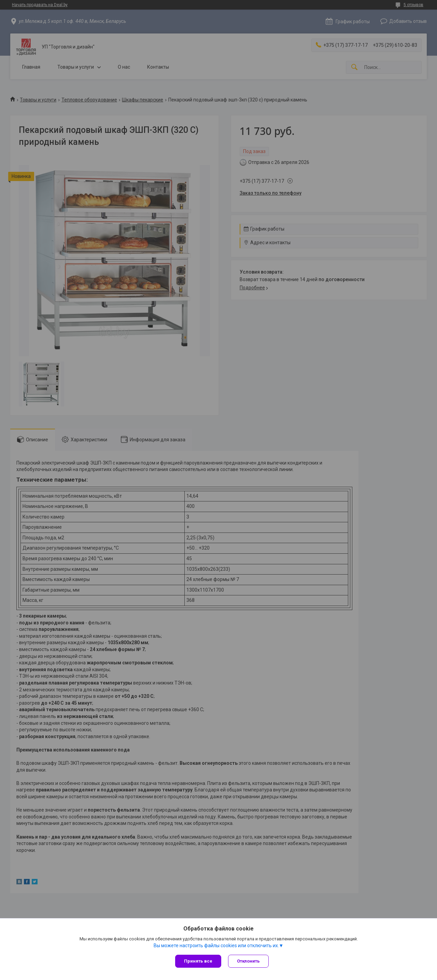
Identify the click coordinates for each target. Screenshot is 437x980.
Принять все (198, 961)
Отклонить (248, 961)
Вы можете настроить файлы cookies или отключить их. (216, 946)
